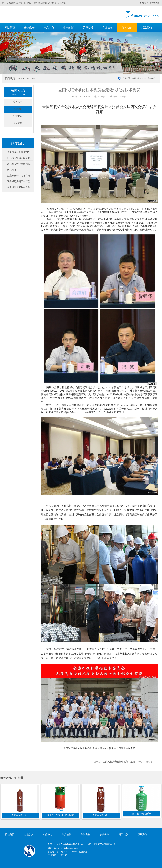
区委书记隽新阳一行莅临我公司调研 (20, 182)
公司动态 (18, 102)
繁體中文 (155, 3)
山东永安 (63, 855)
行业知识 (18, 116)
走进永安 (29, 28)
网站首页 (10, 28)
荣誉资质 (88, 28)
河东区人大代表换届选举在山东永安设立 (20, 164)
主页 (134, 78)
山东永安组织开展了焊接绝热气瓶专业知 (20, 158)
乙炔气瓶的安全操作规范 (116, 762)
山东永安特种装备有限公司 (41, 14)
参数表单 (144, 3)
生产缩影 (68, 28)
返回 (133, 762)
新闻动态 (127, 28)
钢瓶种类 (12, 170)
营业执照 (83, 852)
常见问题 (18, 123)
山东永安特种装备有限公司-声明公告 (20, 176)
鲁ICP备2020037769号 (66, 852)
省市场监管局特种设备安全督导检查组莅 (20, 187)
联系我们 (147, 28)
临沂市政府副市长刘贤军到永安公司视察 (20, 152)
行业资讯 (152, 78)
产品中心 (49, 28)
